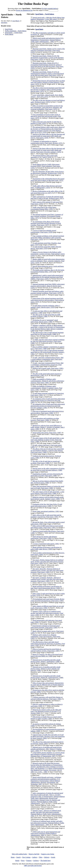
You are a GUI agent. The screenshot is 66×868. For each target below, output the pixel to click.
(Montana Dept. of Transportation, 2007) (48, 754)
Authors (35, 857)
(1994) (46, 548)
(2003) (47, 743)
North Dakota (9, 34)
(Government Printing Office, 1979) (48, 271)
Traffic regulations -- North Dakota (16, 31)
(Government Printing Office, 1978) (44, 208)
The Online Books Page (33, 4)
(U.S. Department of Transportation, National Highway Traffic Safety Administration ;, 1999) (47, 40)
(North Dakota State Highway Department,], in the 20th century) (48, 18)
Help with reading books (19, 854)
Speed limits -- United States (14, 33)
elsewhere (4, 23)
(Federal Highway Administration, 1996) (45, 833)
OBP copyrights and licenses (33, 866)
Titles (41, 857)
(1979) (46, 248)
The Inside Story (46, 861)
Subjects (47, 857)
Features (29, 861)
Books (17, 861)
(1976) (48, 130)
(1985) (48, 427)
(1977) (48, 192)
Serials (53, 857)
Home (13, 857)
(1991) (46, 511)
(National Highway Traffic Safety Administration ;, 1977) (48, 798)
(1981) (48, 352)
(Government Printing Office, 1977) (47, 216)
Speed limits (9, 29)
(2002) (46, 711)
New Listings (26, 857)
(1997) (48, 644)
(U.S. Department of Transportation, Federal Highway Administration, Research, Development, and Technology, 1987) (46, 781)
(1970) (48, 50)
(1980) (46, 316)
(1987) (47, 433)
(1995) (47, 562)
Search (18, 857)
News (23, 861)
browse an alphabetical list (24, 10)
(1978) (43, 231)
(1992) (44, 537)
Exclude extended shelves (50, 9)
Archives (36, 861)
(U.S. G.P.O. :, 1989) (47, 768)
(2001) (47, 698)
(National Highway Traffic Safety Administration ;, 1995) (46, 813)
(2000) (47, 685)
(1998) (47, 655)
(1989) (47, 440)
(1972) (48, 82)
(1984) (47, 412)
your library (16, 21)
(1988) (48, 469)
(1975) (48, 90)
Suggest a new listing (48, 854)
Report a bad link (34, 854)
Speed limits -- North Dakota (45, 14)
